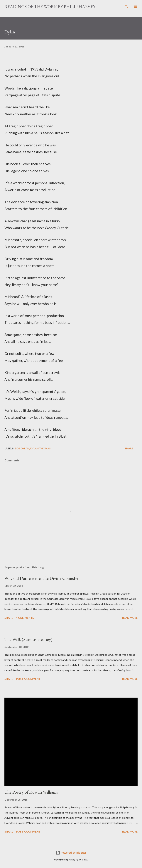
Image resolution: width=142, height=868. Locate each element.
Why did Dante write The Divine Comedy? (42, 578)
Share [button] (129, 448)
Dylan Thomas (40, 448)
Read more (130, 618)
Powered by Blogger (71, 853)
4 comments (25, 618)
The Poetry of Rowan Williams (31, 792)
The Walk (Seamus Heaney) (28, 639)
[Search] (126, 7)
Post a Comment (28, 679)
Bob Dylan (22, 448)
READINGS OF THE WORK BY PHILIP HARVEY (50, 7)
